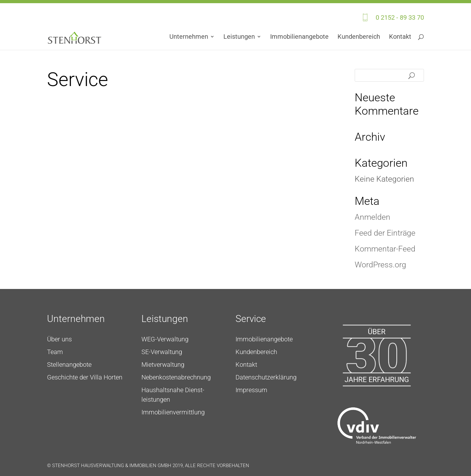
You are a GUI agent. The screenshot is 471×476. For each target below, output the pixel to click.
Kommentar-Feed (385, 249)
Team (55, 352)
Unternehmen (189, 37)
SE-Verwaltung (162, 352)
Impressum (251, 390)
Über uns (59, 339)
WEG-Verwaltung (165, 339)
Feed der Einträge (385, 233)
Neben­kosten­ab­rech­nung (176, 377)
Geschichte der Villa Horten (85, 377)
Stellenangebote (69, 365)
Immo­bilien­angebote (299, 37)
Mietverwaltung (163, 365)
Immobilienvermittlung (173, 412)
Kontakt (400, 37)
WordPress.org (380, 265)
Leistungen (239, 37)
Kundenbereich (359, 37)
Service (251, 319)
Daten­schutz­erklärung (266, 377)
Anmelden (372, 217)
